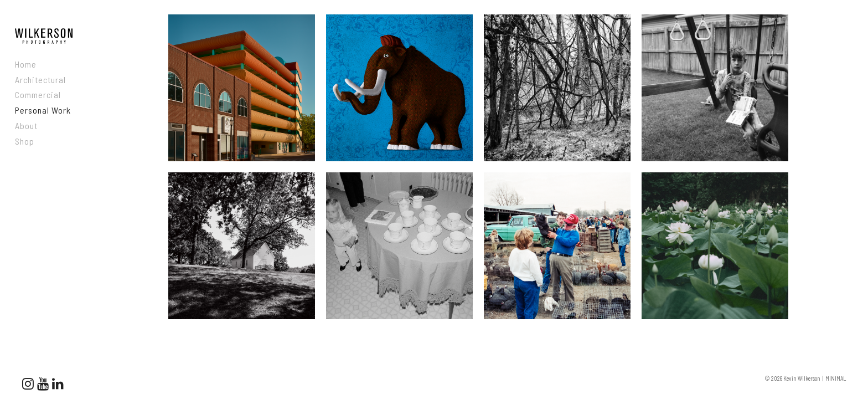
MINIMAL (836, 378)
